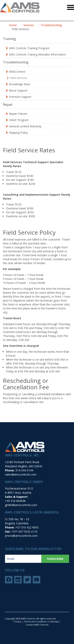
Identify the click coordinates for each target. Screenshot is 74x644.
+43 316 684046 (15, 501)
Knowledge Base (20, 84)
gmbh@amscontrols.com (21, 505)
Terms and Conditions (36, 621)
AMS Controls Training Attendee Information (37, 54)
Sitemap (54, 621)
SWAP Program (19, 120)
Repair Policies (18, 114)
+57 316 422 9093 (27, 527)
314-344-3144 (24, 470)
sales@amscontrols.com (21, 474)
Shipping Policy (18, 133)
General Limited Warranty (25, 126)
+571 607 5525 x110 (24, 532)
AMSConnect (17, 72)
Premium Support (20, 97)
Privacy (17, 621)
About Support (18, 90)
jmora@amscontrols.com (21, 536)
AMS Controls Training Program (29, 48)
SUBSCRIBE (55, 559)
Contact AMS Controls (37, 625)
